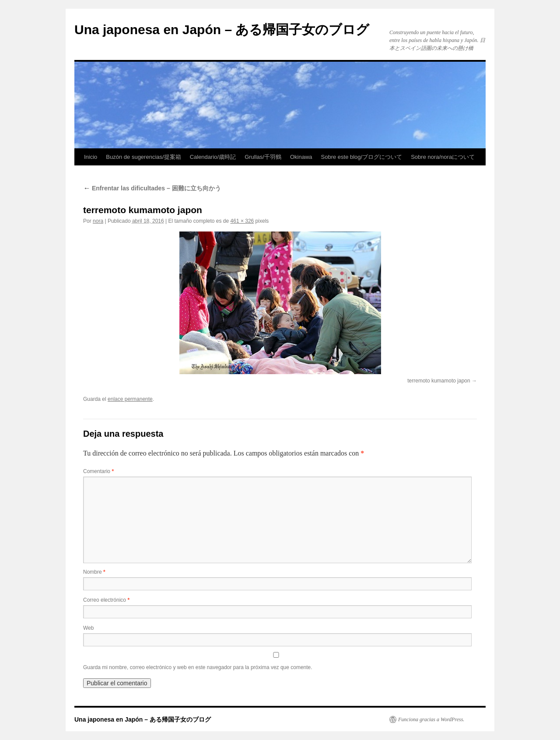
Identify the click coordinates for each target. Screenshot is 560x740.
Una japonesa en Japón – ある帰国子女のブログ (222, 30)
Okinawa (301, 157)
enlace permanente (130, 399)
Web (88, 628)
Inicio (91, 157)
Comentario (98, 471)
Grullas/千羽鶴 (263, 157)
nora (98, 221)
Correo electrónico (106, 600)
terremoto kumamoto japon (439, 381)
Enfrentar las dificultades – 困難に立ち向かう (152, 188)
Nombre (94, 572)
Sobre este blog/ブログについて (362, 157)
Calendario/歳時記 (213, 157)
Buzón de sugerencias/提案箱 (143, 157)
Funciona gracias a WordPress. (431, 719)
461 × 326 (242, 221)
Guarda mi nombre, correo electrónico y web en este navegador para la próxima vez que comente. (198, 667)
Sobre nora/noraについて (443, 157)
